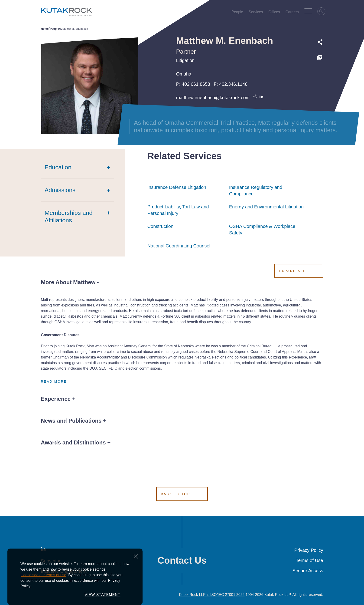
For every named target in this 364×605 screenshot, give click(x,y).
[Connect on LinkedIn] (261, 98)
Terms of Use (309, 560)
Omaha (184, 74)
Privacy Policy (309, 550)
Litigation (185, 60)
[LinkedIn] (43, 550)
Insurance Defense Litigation (177, 187)
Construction (160, 226)
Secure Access (308, 571)
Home (45, 29)
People (54, 29)
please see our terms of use (43, 594)
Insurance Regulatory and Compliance (268, 191)
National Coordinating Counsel (179, 246)
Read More (54, 381)
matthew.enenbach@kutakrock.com (213, 98)
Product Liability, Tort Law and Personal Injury (186, 210)
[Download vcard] (255, 98)
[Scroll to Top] (182, 494)
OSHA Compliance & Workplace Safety (268, 230)
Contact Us (182, 560)
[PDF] (320, 58)
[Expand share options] (320, 42)
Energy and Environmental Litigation (266, 207)
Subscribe (51, 561)
